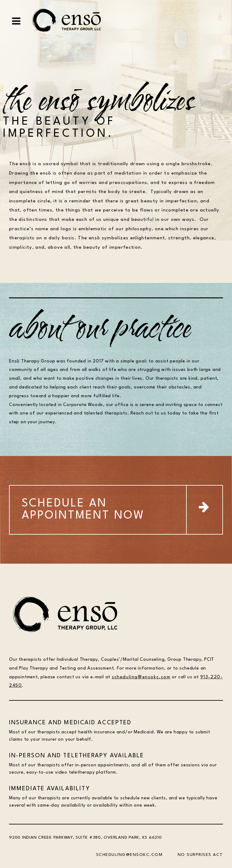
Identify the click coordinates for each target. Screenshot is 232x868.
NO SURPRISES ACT (200, 855)
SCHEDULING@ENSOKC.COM (129, 855)
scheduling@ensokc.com (141, 677)
